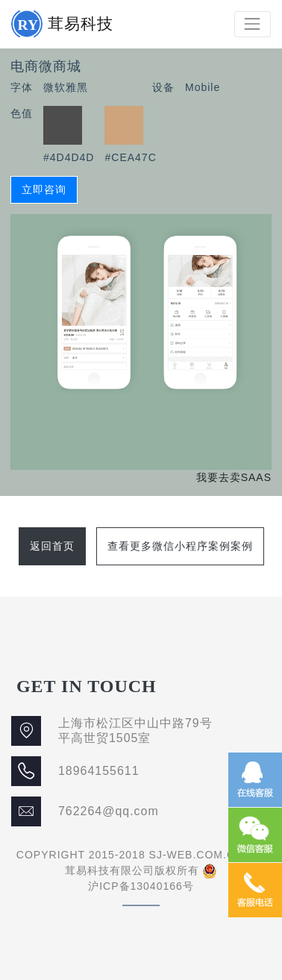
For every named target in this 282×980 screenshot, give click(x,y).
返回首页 (52, 546)
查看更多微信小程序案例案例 (180, 546)
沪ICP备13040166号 (141, 886)
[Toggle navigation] (253, 24)
